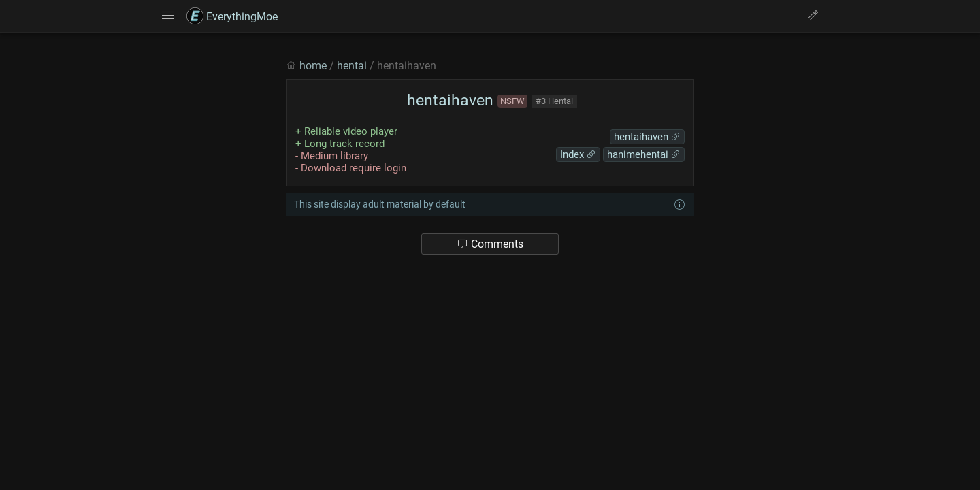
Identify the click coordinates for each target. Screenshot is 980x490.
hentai (352, 66)
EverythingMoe (232, 17)
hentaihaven (448, 100)
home (313, 66)
